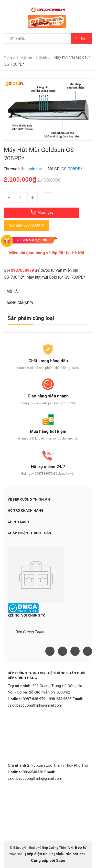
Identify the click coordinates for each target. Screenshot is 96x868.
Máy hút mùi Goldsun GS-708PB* (56, 277)
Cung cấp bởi (44, 861)
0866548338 (33, 772)
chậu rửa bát (67, 854)
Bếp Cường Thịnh (30, 632)
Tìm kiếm (82, 38)
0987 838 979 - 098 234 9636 (47, 699)
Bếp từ (81, 847)
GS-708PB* (14, 277)
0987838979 (22, 270)
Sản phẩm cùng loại (31, 318)
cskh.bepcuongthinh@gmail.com (35, 705)
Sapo (61, 861)
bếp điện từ (37, 854)
